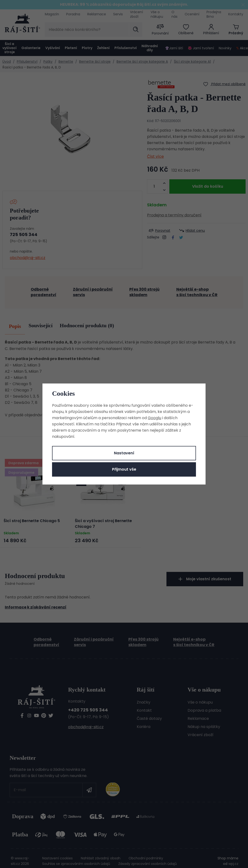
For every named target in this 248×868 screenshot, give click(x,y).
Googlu (154, 418)
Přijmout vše (124, 469)
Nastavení (124, 453)
